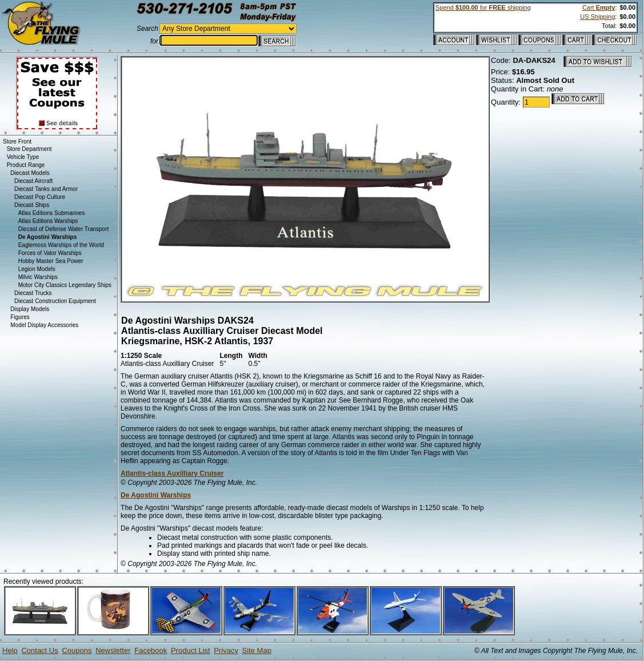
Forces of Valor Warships (50, 253)
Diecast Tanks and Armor (46, 189)
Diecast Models (30, 173)
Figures (20, 317)
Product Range (26, 165)
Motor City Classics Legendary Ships (65, 285)
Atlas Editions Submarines (52, 213)
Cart (599, 7)
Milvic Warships (38, 277)
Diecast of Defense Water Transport (64, 229)
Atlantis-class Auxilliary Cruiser (172, 473)
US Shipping (597, 17)
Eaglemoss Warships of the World (61, 245)
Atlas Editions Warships (48, 221)
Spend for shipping (483, 7)
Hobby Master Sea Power (51, 261)
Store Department (29, 149)
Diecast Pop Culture (40, 197)
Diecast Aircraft (33, 181)
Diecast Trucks (33, 293)
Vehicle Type (23, 157)
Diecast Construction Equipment (55, 301)
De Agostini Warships (156, 495)
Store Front (17, 142)
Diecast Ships (32, 205)
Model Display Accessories (44, 325)
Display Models (30, 309)
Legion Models (37, 269)
